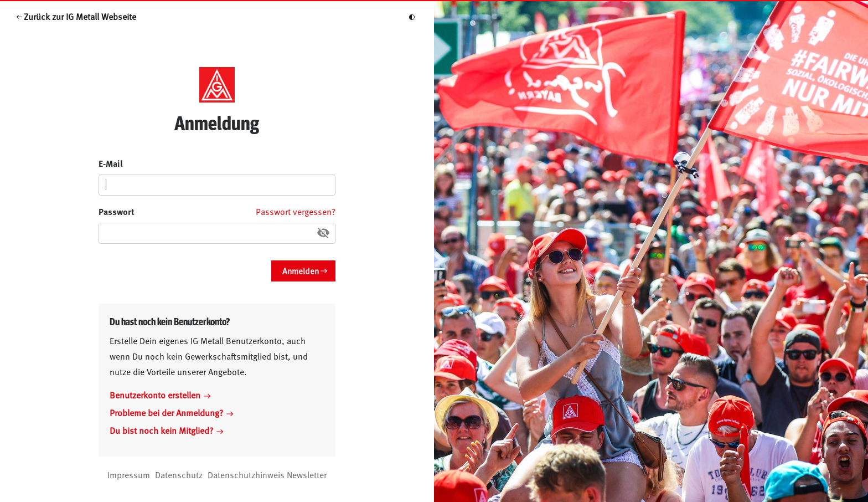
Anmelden (301, 271)
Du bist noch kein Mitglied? (166, 430)
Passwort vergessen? (296, 211)
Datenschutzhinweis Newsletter (267, 474)
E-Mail (111, 163)
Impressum (129, 474)
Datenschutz (179, 474)
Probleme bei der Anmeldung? (171, 412)
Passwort (117, 211)
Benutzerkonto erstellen (160, 395)
